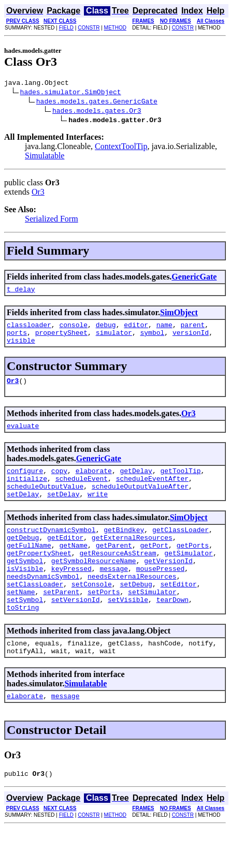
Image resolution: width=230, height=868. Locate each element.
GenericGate (194, 278)
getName (73, 567)
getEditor (65, 557)
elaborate (94, 483)
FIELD (66, 28)
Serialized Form (52, 220)
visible (21, 348)
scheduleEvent (82, 492)
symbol (152, 339)
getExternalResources (132, 557)
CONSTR (89, 28)
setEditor (178, 613)
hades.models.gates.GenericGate (97, 102)
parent (193, 329)
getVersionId (168, 585)
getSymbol (25, 585)
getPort (154, 567)
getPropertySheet (39, 576)
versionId (191, 339)
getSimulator (189, 576)
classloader (29, 329)
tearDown (172, 632)
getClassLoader (181, 548)
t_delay (21, 292)
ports (17, 339)
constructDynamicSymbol (51, 548)
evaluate (23, 436)
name (164, 329)
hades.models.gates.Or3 (97, 112)
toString (23, 641)
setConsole (92, 613)
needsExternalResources (132, 604)
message (114, 595)
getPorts (193, 567)
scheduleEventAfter (152, 492)
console (73, 329)
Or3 (38, 193)
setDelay (23, 511)
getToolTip (180, 483)
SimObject (179, 315)
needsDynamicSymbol (43, 604)
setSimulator (152, 623)
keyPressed (71, 595)
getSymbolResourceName (94, 585)
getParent (114, 567)
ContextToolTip (121, 148)
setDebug (136, 613)
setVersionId (76, 632)
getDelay (136, 483)
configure (25, 483)
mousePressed (161, 595)
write (98, 511)
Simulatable (45, 157)
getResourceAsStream (118, 576)
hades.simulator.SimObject (71, 93)
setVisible (128, 632)
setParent (61, 623)
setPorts (104, 623)
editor (136, 329)
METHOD (115, 28)
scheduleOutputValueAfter (140, 502)
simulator (114, 339)
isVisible (25, 595)
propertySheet (61, 339)
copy (59, 483)
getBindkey (124, 548)
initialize (27, 492)
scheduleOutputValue (45, 502)
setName (21, 623)
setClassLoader (35, 613)
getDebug (23, 557)
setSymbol (25, 632)
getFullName (29, 567)
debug (106, 329)
